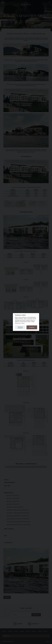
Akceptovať (32, 327)
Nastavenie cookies (20, 323)
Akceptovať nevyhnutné (20, 327)
